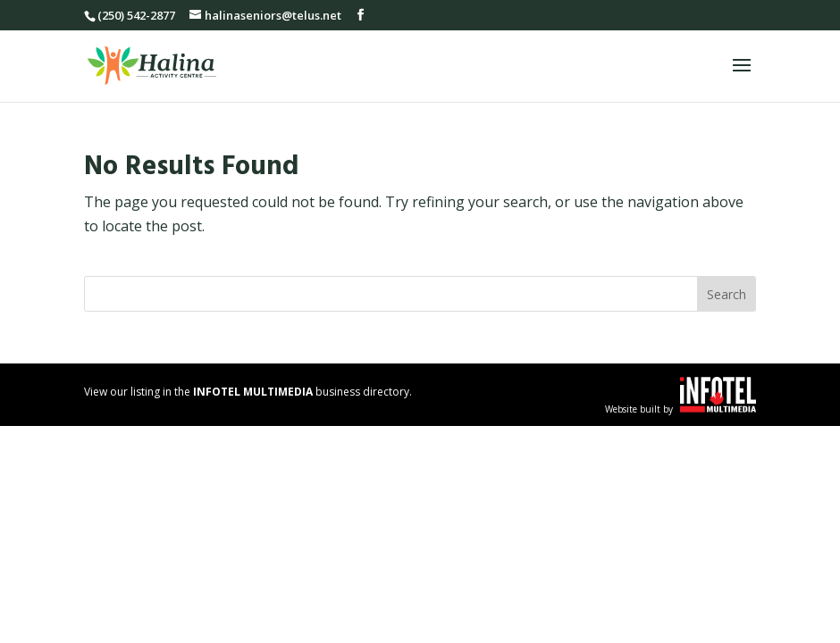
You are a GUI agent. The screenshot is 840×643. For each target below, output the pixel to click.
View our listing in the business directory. (248, 392)
